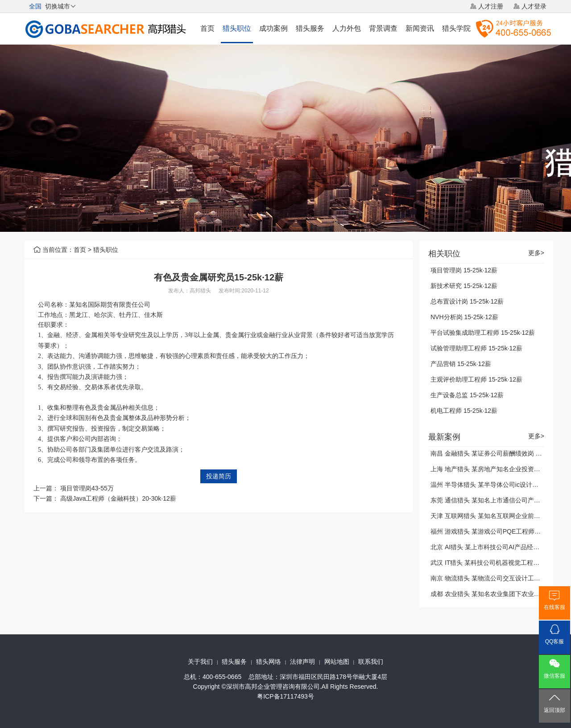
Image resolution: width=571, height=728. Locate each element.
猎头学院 (456, 28)
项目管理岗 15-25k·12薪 (464, 270)
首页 (207, 28)
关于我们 (200, 662)
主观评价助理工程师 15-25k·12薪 (476, 379)
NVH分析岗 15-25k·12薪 (464, 317)
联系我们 (371, 662)
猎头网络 (269, 662)
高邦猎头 (200, 291)
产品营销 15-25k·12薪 (461, 364)
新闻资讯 (420, 28)
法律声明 (302, 662)
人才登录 (534, 6)
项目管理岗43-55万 (87, 488)
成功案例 (273, 28)
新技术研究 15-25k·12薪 (464, 286)
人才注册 (491, 6)
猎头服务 (310, 28)
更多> (536, 253)
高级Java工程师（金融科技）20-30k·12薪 (118, 498)
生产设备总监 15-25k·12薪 (467, 395)
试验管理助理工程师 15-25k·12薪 (476, 348)
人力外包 (347, 28)
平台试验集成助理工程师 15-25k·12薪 (483, 333)
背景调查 (383, 28)
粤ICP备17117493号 (285, 696)
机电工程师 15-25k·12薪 (464, 411)
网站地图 (337, 662)
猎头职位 (237, 28)
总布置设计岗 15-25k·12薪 (467, 301)
